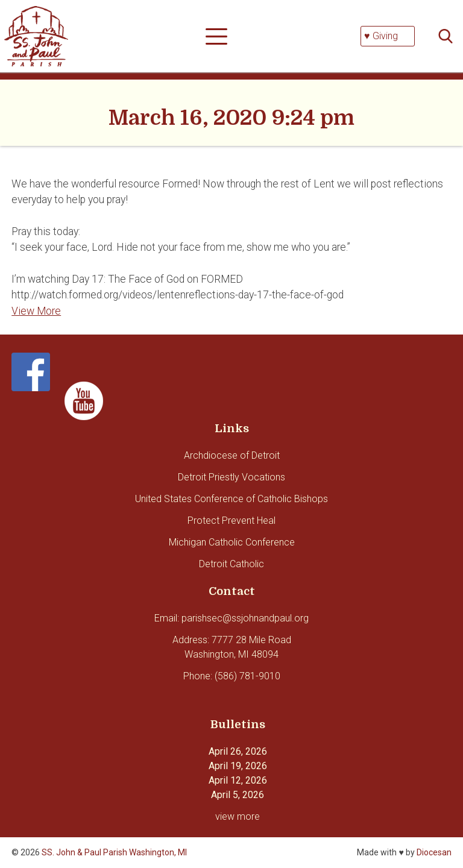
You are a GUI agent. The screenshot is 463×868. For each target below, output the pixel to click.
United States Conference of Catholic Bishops (231, 499)
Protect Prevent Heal (231, 520)
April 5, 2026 (238, 795)
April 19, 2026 (238, 766)
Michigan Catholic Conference (232, 542)
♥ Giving (381, 36)
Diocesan (434, 852)
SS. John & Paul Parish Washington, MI (114, 852)
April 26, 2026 (238, 751)
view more (238, 816)
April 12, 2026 (238, 780)
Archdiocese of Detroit (232, 455)
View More (36, 311)
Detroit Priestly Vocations (231, 477)
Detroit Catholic (231, 564)
